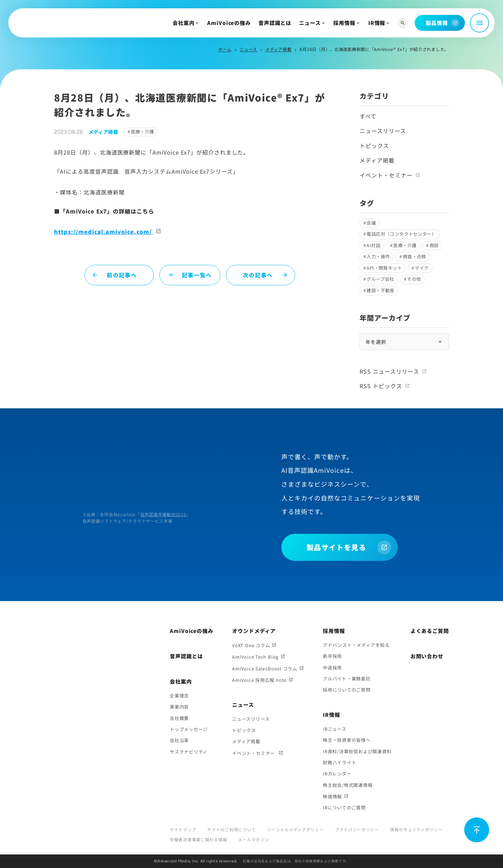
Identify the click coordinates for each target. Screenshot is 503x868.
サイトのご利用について (231, 829)
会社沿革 (179, 740)
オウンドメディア (254, 631)
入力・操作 (378, 256)
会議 (371, 223)
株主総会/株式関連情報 (348, 785)
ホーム (225, 49)
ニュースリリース (383, 131)
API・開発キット (384, 268)
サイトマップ (183, 829)
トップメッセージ (189, 729)
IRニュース (335, 729)
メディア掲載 (278, 49)
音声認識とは (275, 23)
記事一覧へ (190, 275)
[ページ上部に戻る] (477, 830)
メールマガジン (253, 839)
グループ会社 (380, 279)
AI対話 (373, 245)
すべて (368, 116)
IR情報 (377, 23)
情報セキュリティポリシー (416, 829)
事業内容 (179, 707)
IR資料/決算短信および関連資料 (357, 751)
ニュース (310, 23)
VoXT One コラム (251, 645)
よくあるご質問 (430, 631)
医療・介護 (143, 132)
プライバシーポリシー (357, 829)
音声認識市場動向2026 (163, 514)
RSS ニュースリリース (389, 371)
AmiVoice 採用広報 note (259, 680)
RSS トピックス (381, 386)
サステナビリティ (189, 752)
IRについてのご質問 (344, 808)
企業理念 (179, 696)
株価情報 (332, 796)
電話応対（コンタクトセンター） (401, 234)
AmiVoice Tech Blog (255, 657)
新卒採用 (332, 656)
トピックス (374, 146)
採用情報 (344, 23)
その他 (414, 279)
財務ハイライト (339, 762)
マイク (422, 268)
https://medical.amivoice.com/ (104, 232)
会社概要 (179, 718)
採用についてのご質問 (347, 690)
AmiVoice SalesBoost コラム (265, 669)
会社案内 (184, 23)
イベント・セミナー (386, 175)
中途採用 (332, 667)
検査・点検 (414, 256)
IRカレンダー (337, 774)
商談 (434, 245)
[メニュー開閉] (479, 23)
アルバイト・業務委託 (347, 679)
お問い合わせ (427, 656)
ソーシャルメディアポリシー (295, 829)
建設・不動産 (380, 290)
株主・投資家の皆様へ (347, 740)
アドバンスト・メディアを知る (356, 645)
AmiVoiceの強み (229, 23)
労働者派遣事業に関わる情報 (198, 839)
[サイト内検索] (403, 23)
